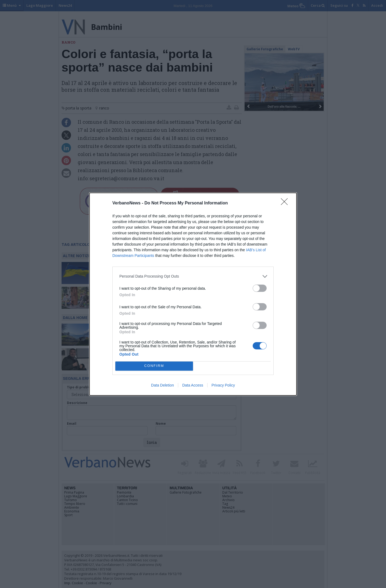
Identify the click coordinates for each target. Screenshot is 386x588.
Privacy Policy (223, 385)
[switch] (260, 288)
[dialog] (193, 294)
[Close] (286, 203)
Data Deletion (162, 385)
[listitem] (193, 276)
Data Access (193, 385)
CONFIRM (154, 366)
